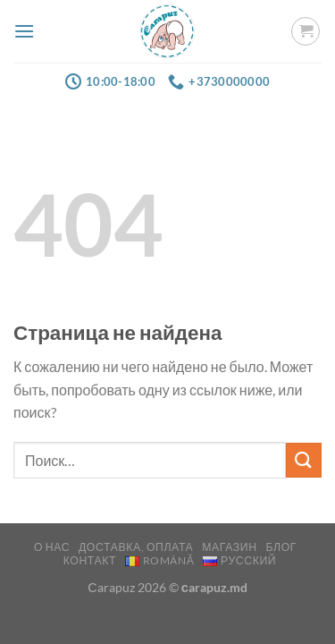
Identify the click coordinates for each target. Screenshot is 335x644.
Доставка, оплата (136, 547)
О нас (52, 547)
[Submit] (304, 460)
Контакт (90, 560)
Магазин (229, 547)
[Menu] (24, 31)
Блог (281, 547)
